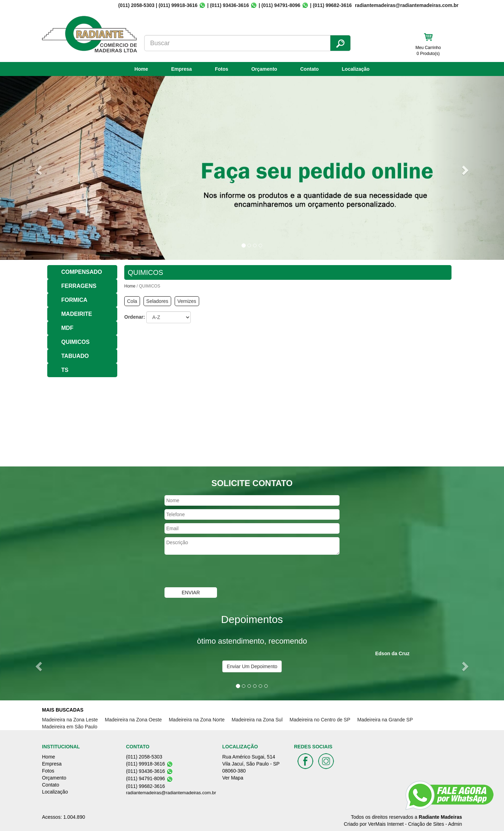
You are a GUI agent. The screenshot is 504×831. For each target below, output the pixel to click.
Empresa (181, 69)
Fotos (222, 69)
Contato (310, 69)
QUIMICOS (75, 342)
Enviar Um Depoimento (252, 666)
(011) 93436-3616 (229, 5)
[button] (38, 168)
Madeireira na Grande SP (385, 720)
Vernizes (187, 301)
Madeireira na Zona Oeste (134, 720)
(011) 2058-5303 (136, 5)
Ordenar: (135, 317)
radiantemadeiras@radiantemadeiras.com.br (171, 793)
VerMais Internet (386, 824)
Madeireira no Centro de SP (320, 720)
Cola (132, 301)
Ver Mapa (233, 778)
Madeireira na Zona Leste (70, 720)
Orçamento (264, 69)
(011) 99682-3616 (332, 5)
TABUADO (75, 356)
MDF (67, 328)
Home (141, 69)
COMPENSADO (82, 272)
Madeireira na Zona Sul (257, 720)
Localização (356, 69)
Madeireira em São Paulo (70, 727)
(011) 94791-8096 (281, 5)
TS (65, 370)
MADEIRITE (77, 314)
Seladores (157, 301)
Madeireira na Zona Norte (197, 720)
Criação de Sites (426, 824)
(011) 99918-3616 (178, 5)
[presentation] (218, 572)
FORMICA (74, 300)
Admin (455, 824)
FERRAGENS (79, 286)
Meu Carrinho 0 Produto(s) (428, 51)
